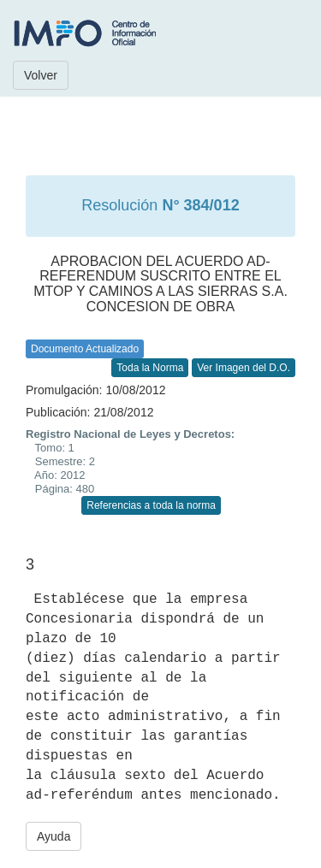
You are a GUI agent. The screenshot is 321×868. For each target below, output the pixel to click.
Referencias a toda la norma (151, 505)
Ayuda (53, 836)
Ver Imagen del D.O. (244, 368)
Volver (41, 75)
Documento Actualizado (85, 349)
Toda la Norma (150, 368)
